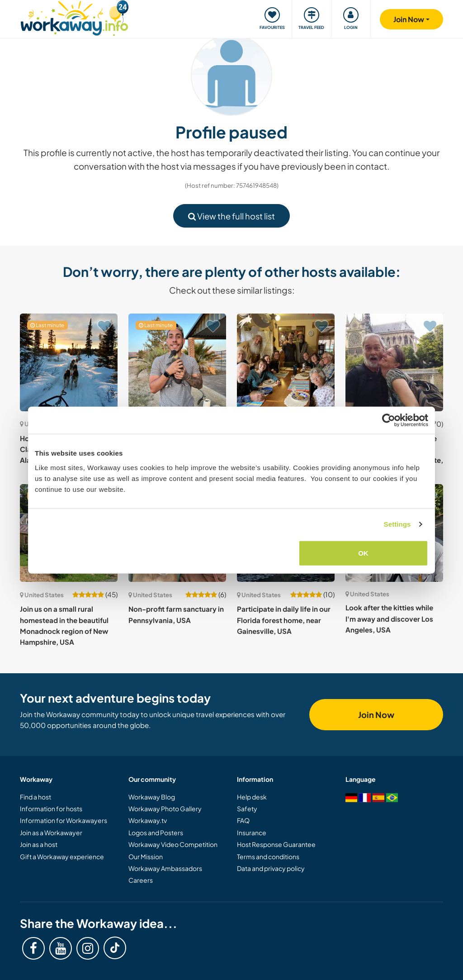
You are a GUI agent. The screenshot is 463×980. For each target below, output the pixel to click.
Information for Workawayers (64, 820)
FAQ (243, 820)
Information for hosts (51, 809)
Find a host (35, 797)
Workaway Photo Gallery (165, 809)
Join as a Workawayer (51, 833)
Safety (247, 809)
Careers (141, 880)
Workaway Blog (152, 797)
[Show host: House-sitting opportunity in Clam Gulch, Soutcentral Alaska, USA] (69, 362)
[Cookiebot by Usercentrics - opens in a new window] (389, 420)
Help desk (252, 797)
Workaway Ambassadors (165, 868)
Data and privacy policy (271, 868)
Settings (397, 524)
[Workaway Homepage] (74, 17)
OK (363, 553)
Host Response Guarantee (276, 844)
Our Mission (146, 856)
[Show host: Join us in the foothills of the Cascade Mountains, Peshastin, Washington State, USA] (394, 362)
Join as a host (39, 844)
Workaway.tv (148, 820)
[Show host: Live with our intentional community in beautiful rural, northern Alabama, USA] (286, 362)
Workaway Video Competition (173, 844)
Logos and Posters (156, 833)
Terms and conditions (268, 856)
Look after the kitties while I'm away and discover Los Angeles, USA (389, 618)
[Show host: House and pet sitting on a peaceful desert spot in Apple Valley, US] (177, 362)
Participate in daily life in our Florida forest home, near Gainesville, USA (284, 620)
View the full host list (231, 216)
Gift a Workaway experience (62, 856)
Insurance (252, 833)
